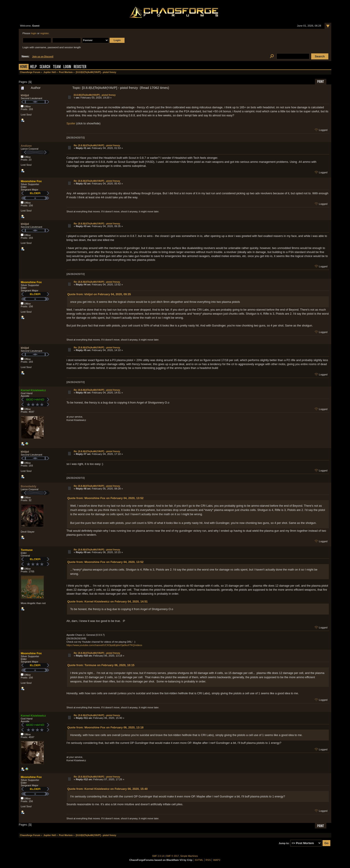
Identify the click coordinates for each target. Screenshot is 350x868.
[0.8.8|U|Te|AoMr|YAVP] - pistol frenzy (95, 95)
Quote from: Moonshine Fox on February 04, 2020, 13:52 (105, 498)
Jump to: (284, 843)
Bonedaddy (29, 486)
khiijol (25, 95)
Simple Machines (189, 856)
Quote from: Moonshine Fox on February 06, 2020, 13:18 (105, 727)
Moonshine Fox (31, 181)
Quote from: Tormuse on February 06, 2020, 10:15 (101, 665)
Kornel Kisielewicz (33, 390)
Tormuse (27, 550)
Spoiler (71, 123)
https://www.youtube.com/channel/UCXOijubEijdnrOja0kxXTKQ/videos (104, 645)
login (34, 33)
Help (33, 67)
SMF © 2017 (173, 856)
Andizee (26, 146)
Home (24, 67)
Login (67, 67)
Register (80, 67)
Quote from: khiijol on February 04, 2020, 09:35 (99, 294)
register (44, 33)
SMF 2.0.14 (158, 856)
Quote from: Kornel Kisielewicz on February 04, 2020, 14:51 (108, 601)
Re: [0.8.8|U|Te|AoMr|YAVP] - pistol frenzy (97, 145)
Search (45, 67)
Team (57, 67)
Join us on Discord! (43, 57)
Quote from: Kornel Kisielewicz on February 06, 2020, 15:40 (108, 789)
